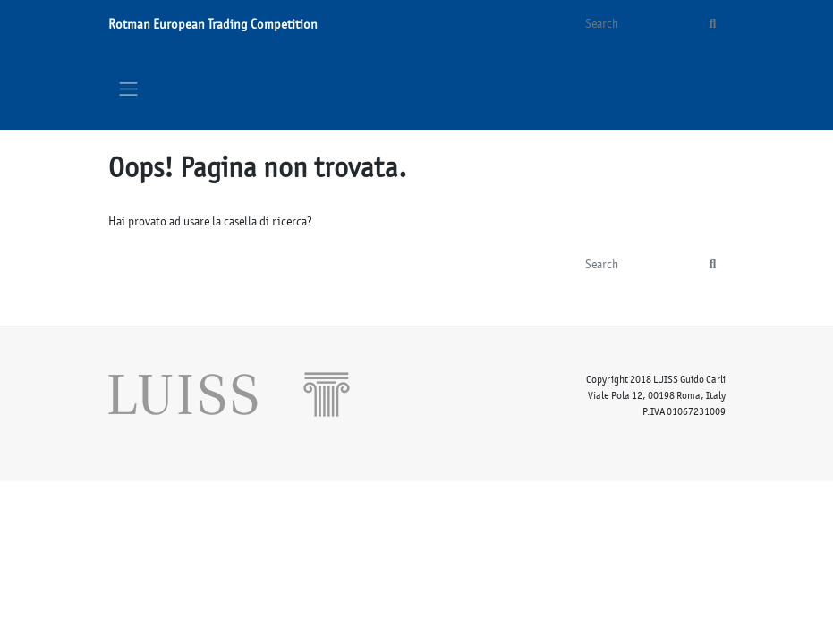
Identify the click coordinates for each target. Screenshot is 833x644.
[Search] (637, 24)
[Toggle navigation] (129, 89)
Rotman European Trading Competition (213, 24)
